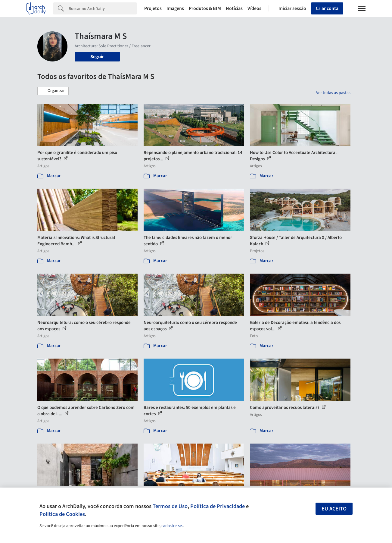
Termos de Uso (170, 506)
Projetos (153, 8)
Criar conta (327, 8)
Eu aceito (334, 509)
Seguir (97, 57)
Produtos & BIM (205, 8)
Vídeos (254, 8)
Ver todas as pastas (333, 93)
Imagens (175, 8)
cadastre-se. (172, 526)
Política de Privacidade (218, 506)
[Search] (103, 8)
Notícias (234, 8)
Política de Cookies (62, 514)
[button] (53, 91)
